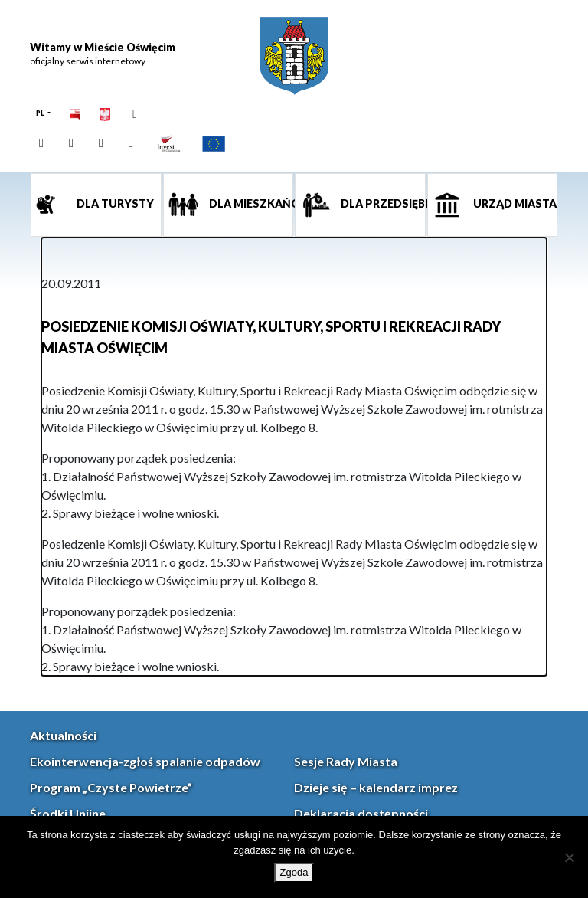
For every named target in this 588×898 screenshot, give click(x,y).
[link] (294, 56)
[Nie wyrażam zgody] (569, 857)
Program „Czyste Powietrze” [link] (111, 787)
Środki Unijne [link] (68, 813)
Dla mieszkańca (250, 203)
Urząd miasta (514, 203)
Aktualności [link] (63, 735)
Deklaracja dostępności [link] (361, 813)
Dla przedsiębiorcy (382, 203)
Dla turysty (114, 203)
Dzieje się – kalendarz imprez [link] (376, 787)
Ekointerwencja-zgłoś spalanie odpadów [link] (145, 761)
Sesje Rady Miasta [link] (346, 761)
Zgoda (294, 872)
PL (41, 113)
